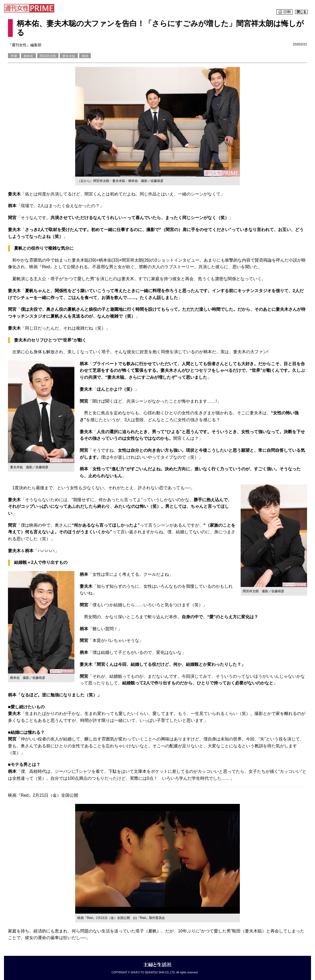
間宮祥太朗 (48, 56)
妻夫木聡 (69, 56)
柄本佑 (28, 56)
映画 (85, 56)
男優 (14, 56)
